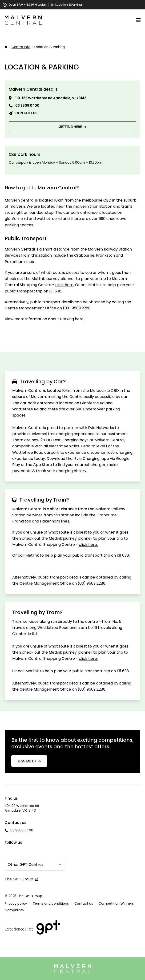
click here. (88, 658)
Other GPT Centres (26, 865)
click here (64, 285)
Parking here (72, 319)
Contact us (26, 113)
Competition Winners (116, 903)
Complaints (14, 910)
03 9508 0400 (27, 105)
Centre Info (21, 47)
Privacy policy (16, 903)
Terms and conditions (51, 903)
